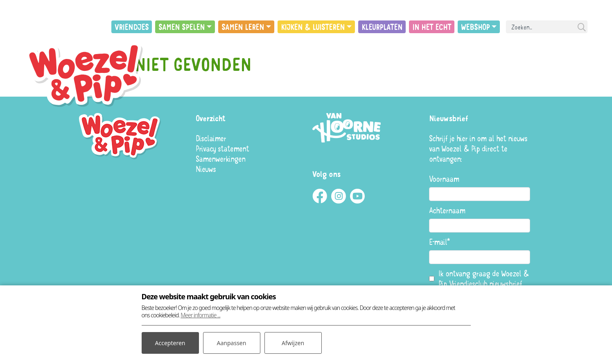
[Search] (547, 27)
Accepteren (170, 343)
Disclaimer (211, 138)
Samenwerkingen (220, 159)
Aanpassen (232, 343)
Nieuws (206, 169)
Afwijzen (293, 343)
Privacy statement (222, 148)
